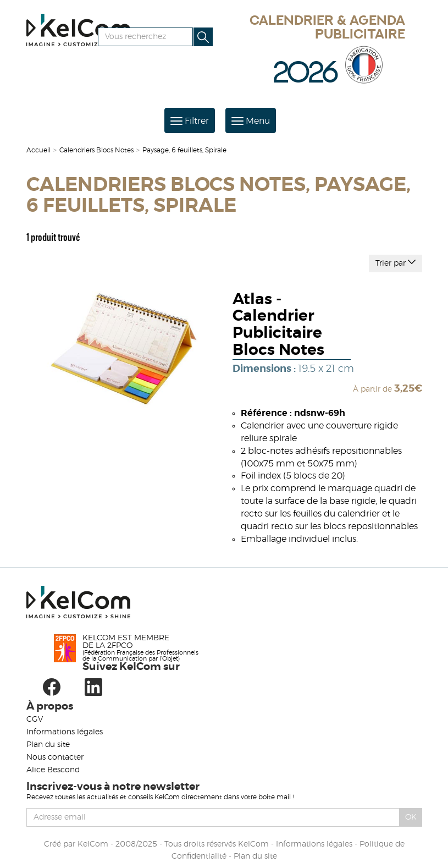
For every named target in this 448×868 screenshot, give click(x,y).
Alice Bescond (53, 770)
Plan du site (48, 745)
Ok (411, 817)
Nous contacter (55, 757)
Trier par (396, 262)
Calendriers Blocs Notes (96, 150)
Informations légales (65, 732)
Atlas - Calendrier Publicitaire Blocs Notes (278, 325)
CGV (35, 719)
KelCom (93, 844)
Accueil (38, 150)
